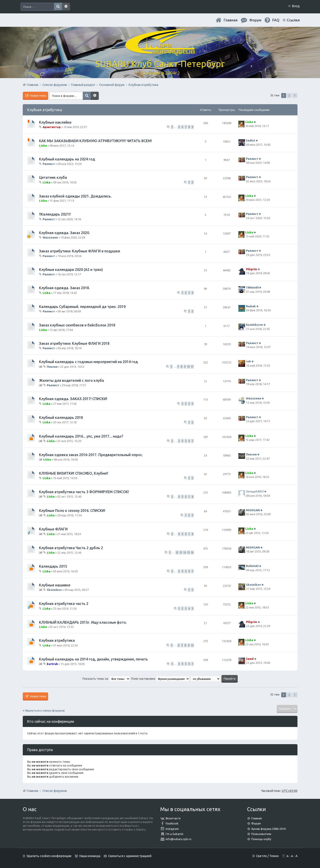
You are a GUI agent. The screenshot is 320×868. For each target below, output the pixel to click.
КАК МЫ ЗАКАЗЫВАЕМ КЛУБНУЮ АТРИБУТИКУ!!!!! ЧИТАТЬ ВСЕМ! (95, 141)
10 (188, 367)
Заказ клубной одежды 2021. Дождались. (75, 196)
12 (177, 552)
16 (192, 552)
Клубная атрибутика (45, 110)
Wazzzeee (50, 237)
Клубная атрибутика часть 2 (64, 604)
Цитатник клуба (53, 177)
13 (181, 552)
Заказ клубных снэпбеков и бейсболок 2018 (77, 325)
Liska (249, 122)
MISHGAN (253, 510)
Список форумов (55, 791)
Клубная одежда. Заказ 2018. (64, 288)
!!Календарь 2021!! (55, 214)
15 (188, 552)
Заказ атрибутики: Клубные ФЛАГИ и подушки (79, 251)
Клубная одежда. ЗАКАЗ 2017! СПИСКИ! (73, 399)
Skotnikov (54, 590)
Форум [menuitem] (255, 20)
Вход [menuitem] (296, 6)
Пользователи (261, 834)
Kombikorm (254, 325)
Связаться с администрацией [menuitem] (130, 856)
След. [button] (295, 96)
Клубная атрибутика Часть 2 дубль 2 (71, 548)
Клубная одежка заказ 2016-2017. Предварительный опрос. (91, 455)
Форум (256, 823)
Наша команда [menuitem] (90, 856)
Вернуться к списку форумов (45, 710)
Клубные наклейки (55, 122)
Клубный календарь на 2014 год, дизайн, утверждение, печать (93, 659)
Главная (231, 20)
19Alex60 (252, 288)
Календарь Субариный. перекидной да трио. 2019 (82, 307)
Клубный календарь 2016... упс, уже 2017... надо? (81, 436)
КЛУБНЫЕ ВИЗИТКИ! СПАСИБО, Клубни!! (74, 473)
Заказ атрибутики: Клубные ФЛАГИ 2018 (74, 343)
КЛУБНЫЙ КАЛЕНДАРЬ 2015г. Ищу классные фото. (83, 622)
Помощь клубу (261, 839)
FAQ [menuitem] (276, 20)
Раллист (49, 164)
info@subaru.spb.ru (179, 839)
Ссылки (293, 20)
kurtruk (52, 664)
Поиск (58, 7)
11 (192, 367)
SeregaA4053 (255, 491)
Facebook (172, 823)
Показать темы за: (106, 679)
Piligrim (252, 269)
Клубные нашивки (55, 585)
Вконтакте (173, 818)
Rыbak (251, 306)
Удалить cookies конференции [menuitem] (49, 856)
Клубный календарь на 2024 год (67, 159)
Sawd (250, 659)
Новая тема (38, 96)
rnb (248, 361)
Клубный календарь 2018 (61, 417)
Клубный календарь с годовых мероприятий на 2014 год (88, 362)
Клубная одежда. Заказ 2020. (64, 233)
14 (185, 552)
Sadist (251, 141)
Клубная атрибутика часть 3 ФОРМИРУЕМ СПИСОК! (84, 492)
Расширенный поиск (66, 7)
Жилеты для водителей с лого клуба (71, 380)
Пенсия (52, 367)
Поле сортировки (160, 679)
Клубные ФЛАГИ (53, 529)
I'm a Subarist (174, 834)
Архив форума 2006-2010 (268, 829)
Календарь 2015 (53, 566)
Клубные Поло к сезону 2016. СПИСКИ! (72, 511)
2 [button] (289, 96)
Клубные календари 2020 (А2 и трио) (71, 270)
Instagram (172, 829)
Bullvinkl (252, 566)
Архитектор (52, 127)
